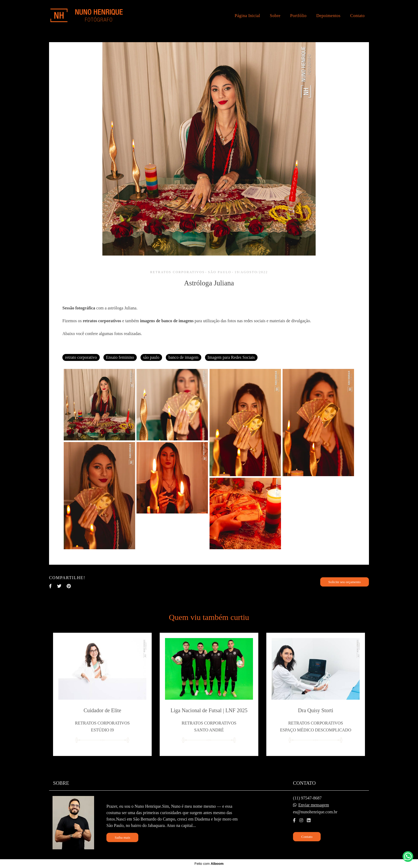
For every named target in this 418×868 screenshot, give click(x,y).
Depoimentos (329, 16)
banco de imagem (184, 357)
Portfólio (298, 16)
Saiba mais (122, 837)
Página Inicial (247, 16)
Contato (357, 16)
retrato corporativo (81, 357)
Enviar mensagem (314, 805)
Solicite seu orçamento (345, 582)
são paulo (151, 357)
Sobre (275, 16)
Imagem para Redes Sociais (231, 357)
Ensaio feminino (120, 357)
